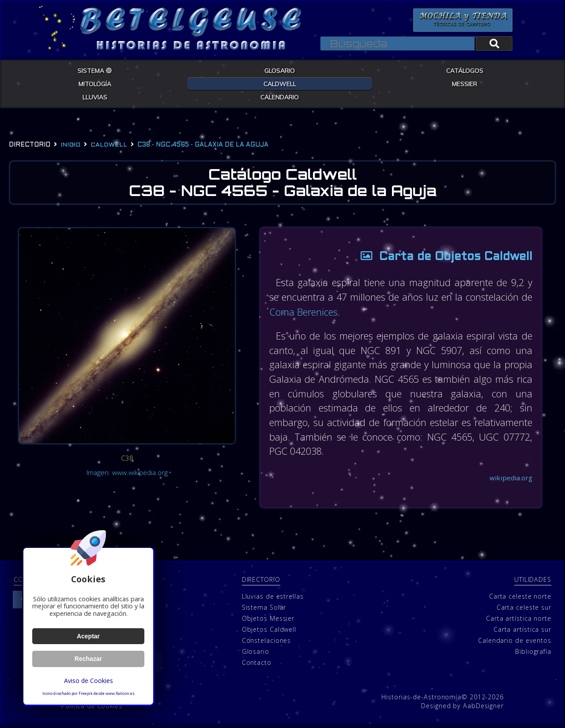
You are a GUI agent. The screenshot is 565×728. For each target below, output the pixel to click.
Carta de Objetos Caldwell (441, 258)
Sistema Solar (264, 610)
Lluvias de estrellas (273, 599)
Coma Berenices (324, 312)
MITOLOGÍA (95, 83)
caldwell (109, 145)
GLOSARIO (280, 70)
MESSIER (465, 83)
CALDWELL (280, 83)
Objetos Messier (268, 621)
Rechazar (88, 659)
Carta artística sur (522, 632)
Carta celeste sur (524, 610)
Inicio (70, 145)
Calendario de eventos (515, 643)
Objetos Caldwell (269, 632)
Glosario (256, 654)
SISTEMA (95, 70)
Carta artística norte (519, 621)
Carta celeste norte (520, 599)
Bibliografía (533, 654)
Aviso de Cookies (88, 681)
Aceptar (88, 636)
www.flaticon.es (120, 694)
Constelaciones (267, 643)
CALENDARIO (280, 97)
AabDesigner (483, 708)
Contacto (257, 665)
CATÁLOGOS (465, 70)
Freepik (86, 694)
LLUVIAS (95, 97)
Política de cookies (92, 708)
